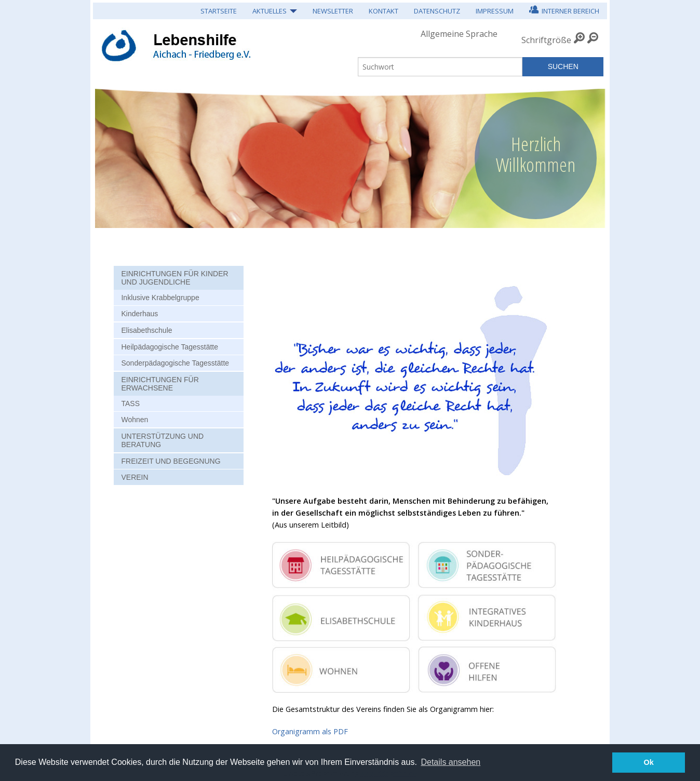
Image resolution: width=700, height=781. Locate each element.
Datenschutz (437, 11)
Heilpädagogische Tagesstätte (170, 347)
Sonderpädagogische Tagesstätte (175, 363)
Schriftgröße (546, 40)
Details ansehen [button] (450, 762)
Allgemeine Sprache (459, 34)
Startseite (219, 11)
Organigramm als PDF (310, 731)
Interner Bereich (564, 10)
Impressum (495, 11)
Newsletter (333, 11)
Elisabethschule (146, 330)
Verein (134, 477)
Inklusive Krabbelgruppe (160, 298)
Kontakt (383, 11)
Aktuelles (270, 11)
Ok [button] (649, 762)
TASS (130, 403)
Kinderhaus (139, 314)
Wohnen (134, 420)
